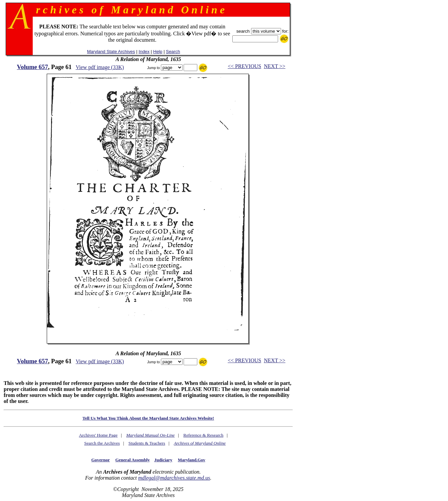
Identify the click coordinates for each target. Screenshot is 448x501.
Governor (101, 460)
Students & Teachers (147, 443)
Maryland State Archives (111, 52)
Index (144, 52)
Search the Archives (102, 443)
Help (158, 52)
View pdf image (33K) (100, 67)
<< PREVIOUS (244, 66)
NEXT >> (274, 66)
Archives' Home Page (98, 435)
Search (173, 52)
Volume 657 (33, 67)
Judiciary (163, 460)
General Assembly (132, 460)
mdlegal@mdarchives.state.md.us (174, 478)
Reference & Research (203, 435)
